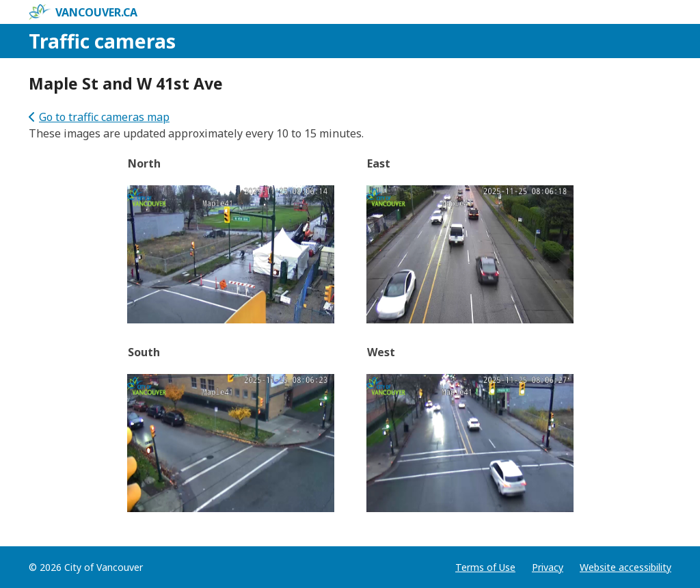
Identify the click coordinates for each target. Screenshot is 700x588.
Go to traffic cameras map (99, 117)
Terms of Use (485, 567)
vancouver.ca (83, 12)
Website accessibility (625, 567)
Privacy (548, 567)
